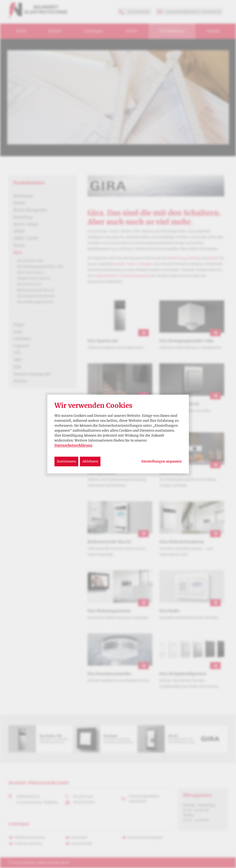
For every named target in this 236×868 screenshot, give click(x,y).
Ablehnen (90, 461)
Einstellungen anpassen (162, 461)
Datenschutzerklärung (73, 445)
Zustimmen (66, 461)
